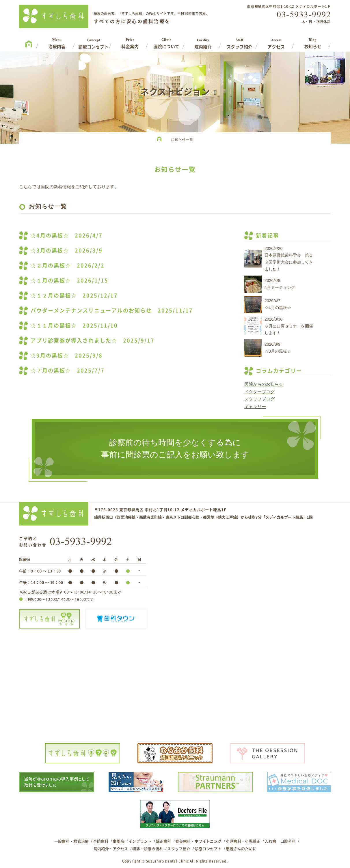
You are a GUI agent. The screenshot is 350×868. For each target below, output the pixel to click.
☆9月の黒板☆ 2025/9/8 (67, 355)
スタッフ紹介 (179, 849)
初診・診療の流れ (148, 849)
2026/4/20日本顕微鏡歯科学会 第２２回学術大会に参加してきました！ (289, 259)
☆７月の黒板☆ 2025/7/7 (68, 370)
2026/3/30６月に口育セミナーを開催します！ (289, 326)
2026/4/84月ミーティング (280, 284)
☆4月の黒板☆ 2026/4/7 (67, 235)
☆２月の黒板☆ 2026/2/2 (68, 265)
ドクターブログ (259, 392)
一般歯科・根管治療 (72, 841)
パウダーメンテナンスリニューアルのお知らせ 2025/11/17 (112, 310)
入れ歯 (270, 841)
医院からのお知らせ (264, 384)
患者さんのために (241, 849)
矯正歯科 (164, 841)
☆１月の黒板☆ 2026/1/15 (69, 280)
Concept (93, 41)
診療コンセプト (208, 849)
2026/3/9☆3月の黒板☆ (278, 348)
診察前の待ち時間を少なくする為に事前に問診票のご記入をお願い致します (175, 449)
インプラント (140, 841)
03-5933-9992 (304, 14)
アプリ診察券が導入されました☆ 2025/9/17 (93, 340)
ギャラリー (255, 406)
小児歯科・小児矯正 (243, 841)
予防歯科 (101, 841)
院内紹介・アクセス (111, 849)
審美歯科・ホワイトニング (198, 841)
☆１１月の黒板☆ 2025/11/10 (74, 325)
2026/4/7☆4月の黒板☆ (278, 304)
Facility (203, 41)
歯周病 (118, 841)
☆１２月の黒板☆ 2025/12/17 (74, 295)
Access (276, 41)
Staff (240, 41)
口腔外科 (288, 841)
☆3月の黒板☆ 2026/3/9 (67, 250)
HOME (160, 140)
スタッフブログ (259, 399)
